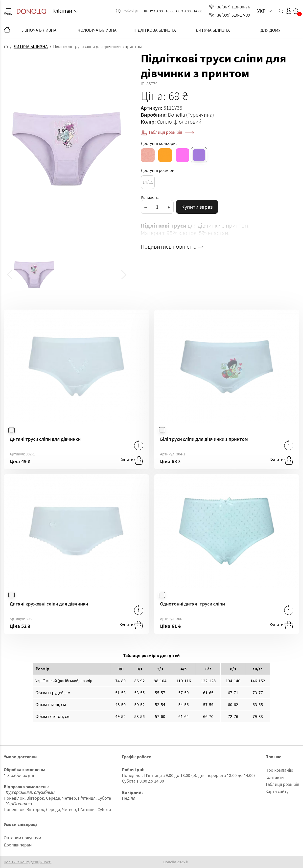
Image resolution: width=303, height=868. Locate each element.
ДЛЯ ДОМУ (270, 30)
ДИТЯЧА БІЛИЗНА (213, 30)
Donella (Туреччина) (191, 115)
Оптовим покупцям (22, 838)
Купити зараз (197, 207)
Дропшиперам (18, 845)
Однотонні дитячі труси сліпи (192, 604)
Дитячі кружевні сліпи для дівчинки (49, 604)
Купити (131, 460)
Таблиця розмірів (171, 132)
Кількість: (150, 197)
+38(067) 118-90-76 (230, 7)
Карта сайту (277, 791)
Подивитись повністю (172, 247)
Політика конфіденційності (28, 862)
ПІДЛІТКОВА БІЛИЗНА (155, 30)
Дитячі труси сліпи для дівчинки (45, 439)
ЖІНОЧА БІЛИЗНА (39, 30)
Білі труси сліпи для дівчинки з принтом (204, 439)
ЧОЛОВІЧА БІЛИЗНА (97, 30)
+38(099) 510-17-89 (230, 15)
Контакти (275, 777)
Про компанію (279, 770)
